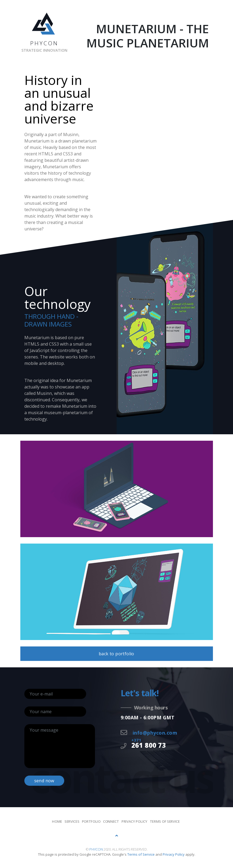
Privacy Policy (174, 854)
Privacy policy (134, 821)
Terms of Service (165, 821)
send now (44, 781)
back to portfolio (117, 654)
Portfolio (91, 821)
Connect (111, 821)
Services (72, 821)
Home (57, 821)
